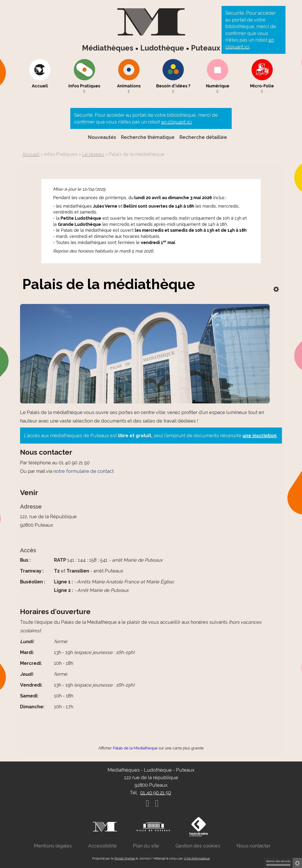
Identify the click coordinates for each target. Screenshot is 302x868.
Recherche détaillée (203, 137)
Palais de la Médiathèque (135, 748)
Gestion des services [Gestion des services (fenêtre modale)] (278, 863)
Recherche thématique (148, 137)
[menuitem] (40, 76)
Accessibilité (103, 846)
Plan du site (146, 846)
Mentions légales (53, 846)
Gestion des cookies (198, 846)
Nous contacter (254, 846)
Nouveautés (102, 137)
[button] (84, 76)
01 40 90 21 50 (156, 793)
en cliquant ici (176, 122)
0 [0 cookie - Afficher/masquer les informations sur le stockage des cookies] (297, 863)
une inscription (260, 436)
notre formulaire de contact (84, 471)
